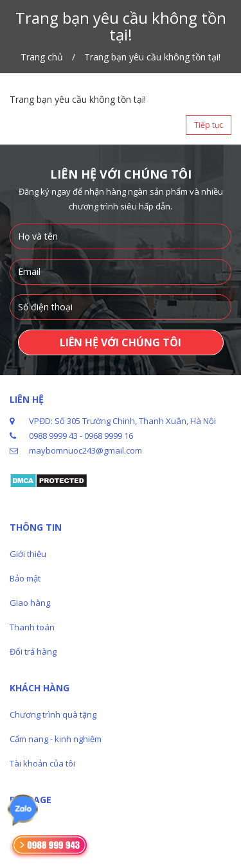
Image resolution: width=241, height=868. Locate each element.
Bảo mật (25, 578)
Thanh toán (32, 627)
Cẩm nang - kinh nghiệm (56, 739)
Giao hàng (30, 603)
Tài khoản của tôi (42, 763)
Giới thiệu (28, 554)
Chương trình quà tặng (53, 714)
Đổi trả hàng (33, 651)
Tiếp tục (209, 125)
